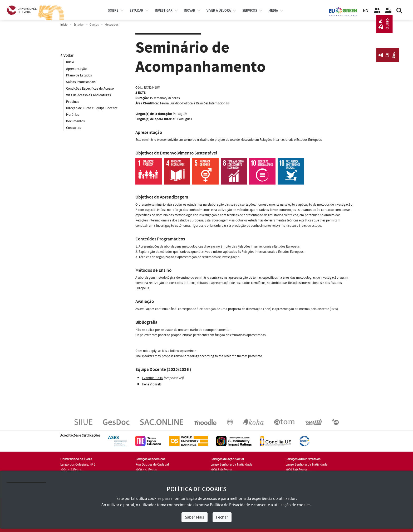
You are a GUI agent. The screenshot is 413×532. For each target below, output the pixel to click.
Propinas (73, 102)
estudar (136, 11)
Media (273, 11)
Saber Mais (195, 517)
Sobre (113, 11)
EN (366, 11)
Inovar (190, 11)
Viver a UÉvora (219, 11)
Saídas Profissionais (81, 82)
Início (64, 25)
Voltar (67, 55)
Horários (73, 115)
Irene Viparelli (152, 384)
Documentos (75, 122)
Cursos (94, 25)
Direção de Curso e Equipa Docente (92, 108)
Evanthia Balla (152, 378)
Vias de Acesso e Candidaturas (88, 95)
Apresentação (76, 69)
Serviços (250, 11)
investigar (164, 11)
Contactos (74, 128)
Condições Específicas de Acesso (90, 89)
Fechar (222, 517)
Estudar (79, 25)
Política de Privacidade (230, 505)
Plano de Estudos (79, 75)
